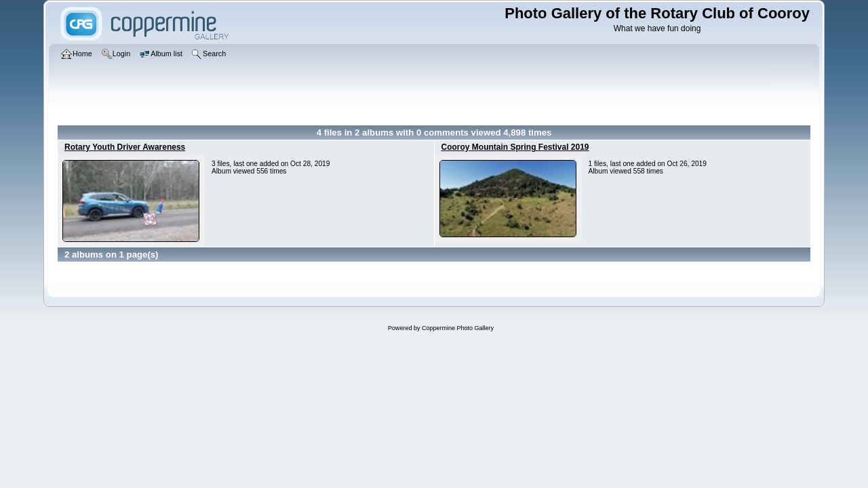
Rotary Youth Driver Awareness (125, 147)
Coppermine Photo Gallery (458, 328)
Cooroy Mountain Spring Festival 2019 (515, 147)
